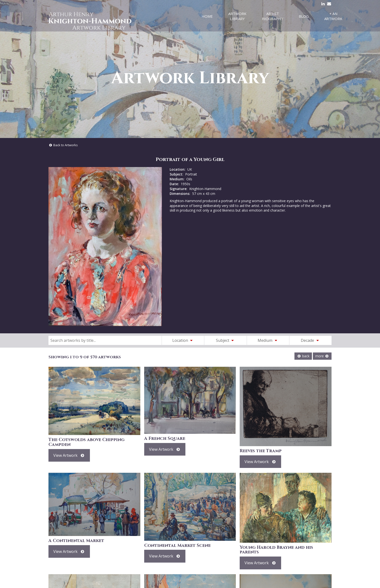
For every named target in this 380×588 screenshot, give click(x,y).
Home (207, 16)
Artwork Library (237, 16)
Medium (268, 340)
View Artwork (69, 455)
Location (183, 340)
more (322, 356)
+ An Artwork (333, 16)
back (303, 356)
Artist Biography (273, 16)
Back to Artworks (63, 145)
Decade (310, 340)
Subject (226, 340)
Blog (304, 16)
